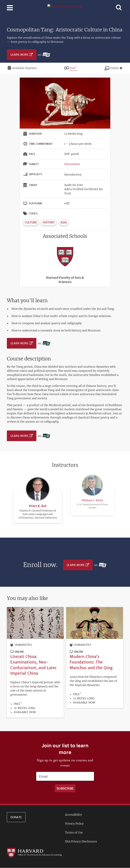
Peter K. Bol (38, 500)
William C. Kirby (92, 487)
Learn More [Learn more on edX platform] (19, 55)
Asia (64, 222)
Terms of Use (74, 832)
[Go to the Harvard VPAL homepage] (34, 853)
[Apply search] (65, 788)
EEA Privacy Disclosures (81, 841)
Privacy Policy (74, 824)
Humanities (72, 164)
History (49, 222)
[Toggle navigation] (10, 8)
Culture (31, 222)
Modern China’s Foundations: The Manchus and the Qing (91, 662)
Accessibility (73, 815)
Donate (16, 817)
